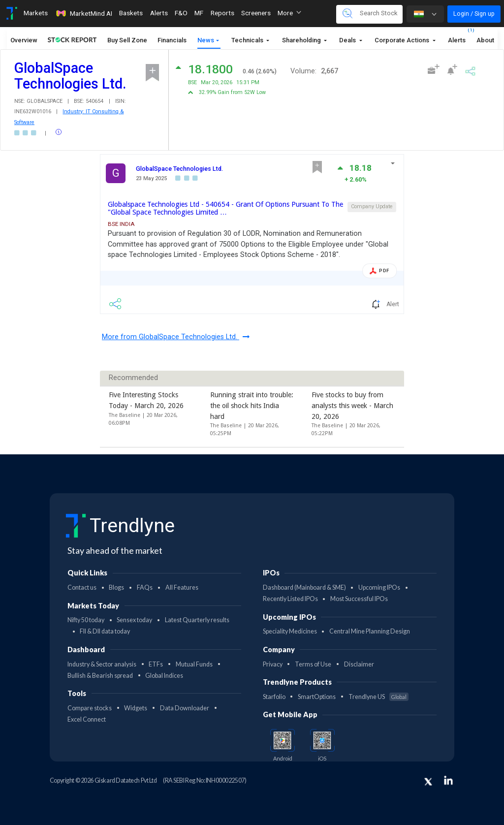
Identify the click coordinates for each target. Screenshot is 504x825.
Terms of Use (313, 664)
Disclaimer (359, 664)
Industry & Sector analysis (102, 664)
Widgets (136, 708)
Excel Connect (87, 719)
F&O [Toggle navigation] (181, 13)
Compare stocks (90, 708)
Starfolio (274, 697)
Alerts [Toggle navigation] (159, 13)
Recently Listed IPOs (290, 599)
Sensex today (134, 620)
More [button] (289, 13)
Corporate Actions (403, 40)
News (206, 40)
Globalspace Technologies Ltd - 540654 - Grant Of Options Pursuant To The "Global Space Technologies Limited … (225, 208)
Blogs (116, 587)
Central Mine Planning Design (370, 631)
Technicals (248, 40)
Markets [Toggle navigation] (36, 13)
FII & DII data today (105, 631)
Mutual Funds (194, 664)
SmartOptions (317, 697)
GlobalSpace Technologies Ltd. (179, 169)
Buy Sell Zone (127, 40)
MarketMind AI (84, 13)
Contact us (82, 587)
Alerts (457, 38)
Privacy (273, 664)
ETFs (156, 664)
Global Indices (164, 676)
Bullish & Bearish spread (100, 676)
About (485, 40)
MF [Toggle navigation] (199, 13)
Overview (24, 40)
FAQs (145, 587)
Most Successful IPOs (359, 599)
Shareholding (302, 40)
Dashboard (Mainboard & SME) (304, 587)
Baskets (131, 13)
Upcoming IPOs (379, 587)
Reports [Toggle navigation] (222, 13)
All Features (182, 587)
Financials (172, 40)
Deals (348, 40)
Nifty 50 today (86, 620)
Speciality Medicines (290, 631)
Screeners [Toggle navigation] (256, 13)
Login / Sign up (474, 14)
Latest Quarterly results (197, 620)
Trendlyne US (378, 697)
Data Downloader (185, 708)
